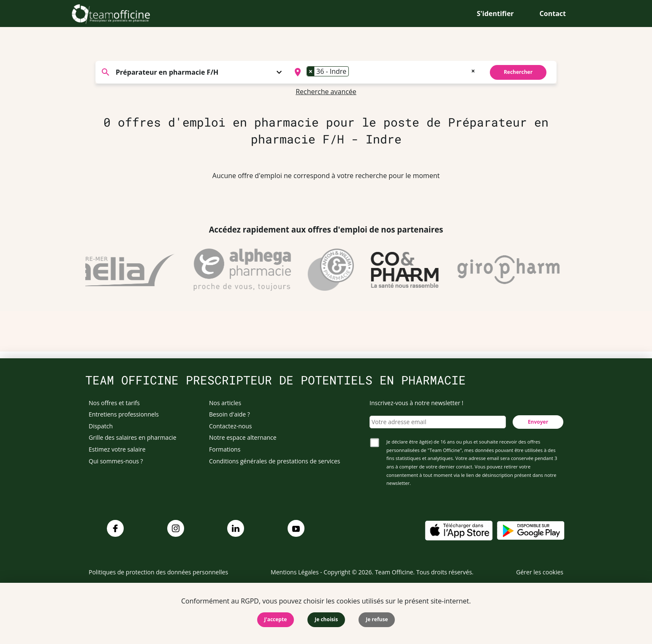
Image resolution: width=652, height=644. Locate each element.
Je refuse (377, 619)
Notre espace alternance (243, 437)
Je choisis (326, 619)
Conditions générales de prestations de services (274, 461)
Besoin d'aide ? (230, 414)
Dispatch (101, 426)
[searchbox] (353, 72)
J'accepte (276, 619)
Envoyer (538, 422)
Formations (225, 449)
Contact (553, 14)
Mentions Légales (295, 572)
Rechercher (518, 72)
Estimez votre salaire (117, 449)
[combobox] (384, 72)
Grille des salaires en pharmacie (133, 437)
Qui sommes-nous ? (116, 461)
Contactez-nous (231, 426)
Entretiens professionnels (124, 414)
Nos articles (225, 403)
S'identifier (495, 14)
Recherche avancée (326, 92)
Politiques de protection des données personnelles (158, 572)
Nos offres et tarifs (114, 403)
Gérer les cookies (540, 572)
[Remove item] (311, 71)
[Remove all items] (473, 70)
